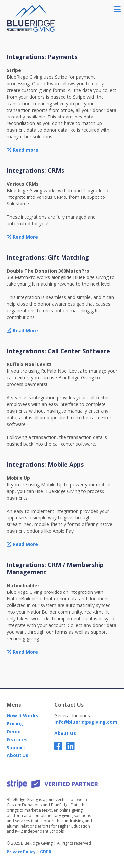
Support (16, 747)
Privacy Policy (21, 852)
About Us (18, 755)
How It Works (22, 715)
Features (17, 739)
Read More (22, 237)
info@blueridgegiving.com (86, 722)
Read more (22, 150)
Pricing (15, 723)
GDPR (46, 852)
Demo (14, 731)
